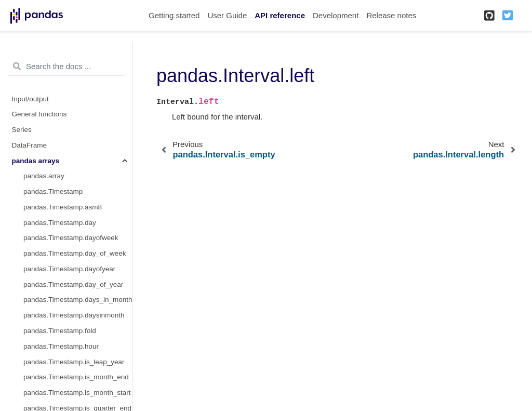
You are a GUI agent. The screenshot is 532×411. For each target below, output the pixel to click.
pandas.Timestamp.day (60, 223)
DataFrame (30, 145)
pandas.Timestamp (53, 191)
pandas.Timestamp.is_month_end (76, 377)
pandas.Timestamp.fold (60, 331)
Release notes (391, 15)
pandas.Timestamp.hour (61, 346)
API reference (280, 15)
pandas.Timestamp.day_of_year (73, 284)
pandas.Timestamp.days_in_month (78, 300)
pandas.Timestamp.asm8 (63, 207)
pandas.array (44, 176)
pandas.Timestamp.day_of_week (75, 253)
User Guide (227, 15)
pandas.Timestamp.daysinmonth (74, 315)
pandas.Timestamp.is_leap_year (74, 362)
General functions (39, 114)
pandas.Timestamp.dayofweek (71, 238)
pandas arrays (36, 161)
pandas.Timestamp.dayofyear (69, 269)
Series (22, 130)
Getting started (174, 15)
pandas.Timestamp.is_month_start (77, 393)
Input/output (30, 99)
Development (336, 15)
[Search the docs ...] (66, 67)
